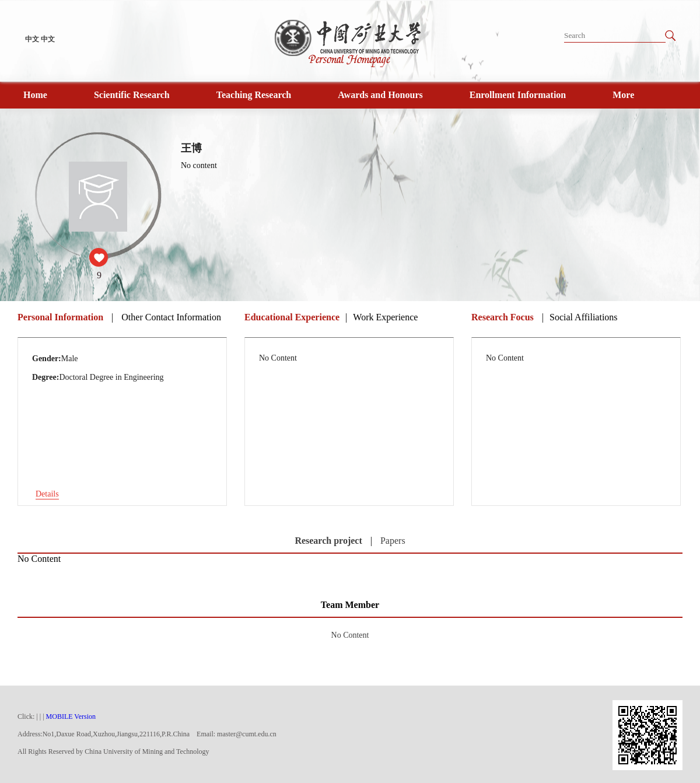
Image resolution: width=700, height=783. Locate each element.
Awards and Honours (380, 95)
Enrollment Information (518, 95)
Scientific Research (132, 95)
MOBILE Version (71, 716)
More (623, 95)
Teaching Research (254, 95)
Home (35, 95)
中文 (32, 39)
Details (47, 494)
